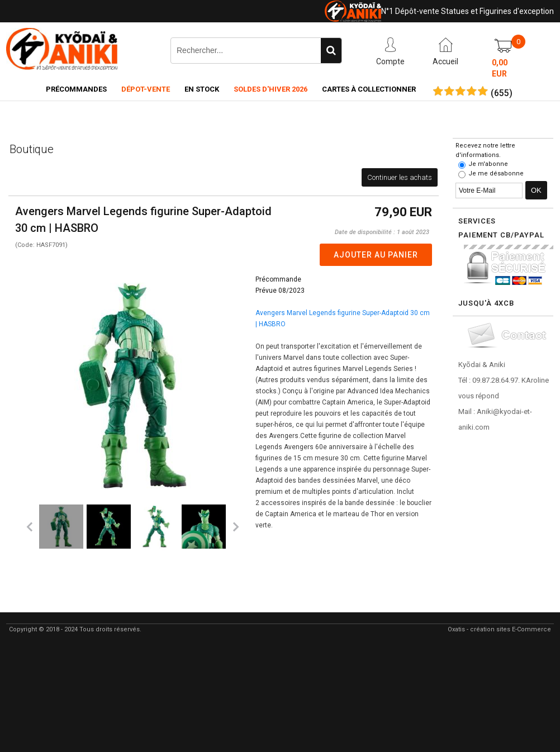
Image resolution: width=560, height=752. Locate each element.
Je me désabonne (496, 173)
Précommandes (76, 89)
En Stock (202, 89)
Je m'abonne (488, 164)
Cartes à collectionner (369, 89)
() (502, 93)
